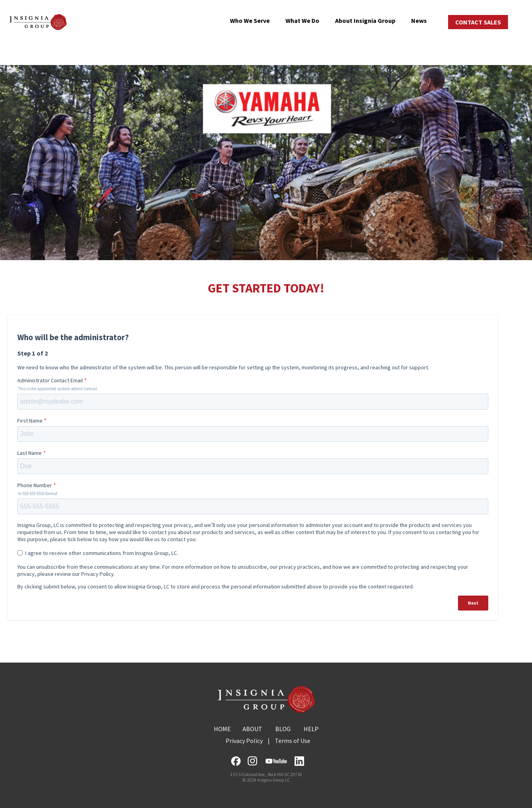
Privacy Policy (244, 741)
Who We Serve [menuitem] (250, 20)
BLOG (283, 729)
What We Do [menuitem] (302, 20)
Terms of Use (293, 741)
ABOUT (252, 729)
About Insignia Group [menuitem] (365, 20)
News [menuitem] (419, 20)
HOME (222, 729)
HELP (311, 729)
